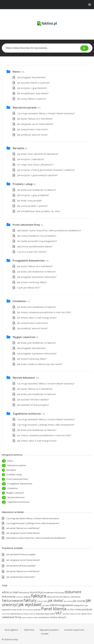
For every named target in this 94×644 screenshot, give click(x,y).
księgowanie (66, 605)
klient (54, 605)
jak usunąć (79, 601)
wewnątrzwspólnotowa (72, 614)
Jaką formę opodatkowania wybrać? (35, 246)
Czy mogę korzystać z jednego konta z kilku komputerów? (46, 425)
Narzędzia (18, 148)
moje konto (17, 610)
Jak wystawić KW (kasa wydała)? (33, 400)
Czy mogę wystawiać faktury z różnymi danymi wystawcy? (46, 113)
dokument (73, 592)
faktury (30, 600)
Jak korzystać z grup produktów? (33, 195)
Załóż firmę (29, 630)
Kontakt (45, 634)
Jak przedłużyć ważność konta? (32, 135)
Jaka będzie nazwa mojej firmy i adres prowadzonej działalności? (49, 230)
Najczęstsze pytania (25, 107)
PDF (68, 610)
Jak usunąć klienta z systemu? (32, 99)
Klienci (16, 72)
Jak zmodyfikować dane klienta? (33, 93)
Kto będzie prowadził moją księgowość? (37, 241)
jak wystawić (30, 604)
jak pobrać (68, 601)
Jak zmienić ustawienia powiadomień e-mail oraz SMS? (44, 312)
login (86, 605)
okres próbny (28, 610)
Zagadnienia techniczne (27, 414)
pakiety (37, 610)
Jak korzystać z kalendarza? (31, 159)
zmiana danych (58, 617)
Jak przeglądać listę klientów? (31, 77)
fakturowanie (12, 600)
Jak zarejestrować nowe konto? (33, 129)
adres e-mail (10, 592)
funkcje (40, 601)
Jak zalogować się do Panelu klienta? (35, 124)
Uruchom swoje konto (74, 630)
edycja (27, 597)
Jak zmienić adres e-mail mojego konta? (37, 318)
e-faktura (20, 597)
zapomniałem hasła (30, 617)
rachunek (6, 614)
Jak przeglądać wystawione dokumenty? (37, 277)
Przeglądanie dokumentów (29, 261)
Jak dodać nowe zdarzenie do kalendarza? (38, 154)
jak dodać (56, 600)
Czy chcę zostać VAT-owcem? (32, 252)
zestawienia (44, 617)
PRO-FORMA (76, 610)
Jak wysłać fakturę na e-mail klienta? (35, 119)
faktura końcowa (54, 597)
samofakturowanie (28, 614)
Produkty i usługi (23, 184)
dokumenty (9, 597)
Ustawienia (19, 301)
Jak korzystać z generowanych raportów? (37, 175)
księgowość (79, 605)
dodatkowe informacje (54, 592)
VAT (59, 613)
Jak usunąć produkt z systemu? (32, 206)
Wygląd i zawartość (24, 337)
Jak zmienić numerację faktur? (32, 282)
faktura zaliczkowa (72, 597)
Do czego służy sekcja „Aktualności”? (35, 165)
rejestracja (15, 614)
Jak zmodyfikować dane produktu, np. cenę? (39, 211)
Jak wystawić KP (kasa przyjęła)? (33, 405)
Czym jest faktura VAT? (29, 288)
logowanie (7, 610)
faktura (39, 596)
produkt (87, 609)
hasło (45, 601)
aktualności (24, 592)
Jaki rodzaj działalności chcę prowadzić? (37, 236)
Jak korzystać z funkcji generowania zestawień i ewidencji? (46, 170)
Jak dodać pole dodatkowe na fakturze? (37, 190)
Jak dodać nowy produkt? (30, 201)
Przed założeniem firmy (26, 225)
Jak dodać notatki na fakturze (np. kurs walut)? (40, 364)
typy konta (50, 614)
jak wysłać (46, 605)
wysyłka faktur (87, 614)
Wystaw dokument (24, 378)
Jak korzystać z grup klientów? (32, 88)
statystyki (40, 614)
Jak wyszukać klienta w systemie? (34, 83)
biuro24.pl (36, 592)
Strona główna (11, 630)
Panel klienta (54, 609)
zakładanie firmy (12, 617)
